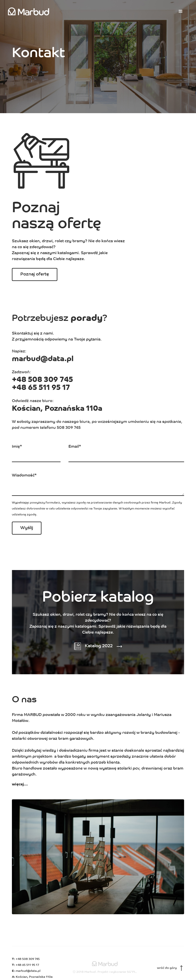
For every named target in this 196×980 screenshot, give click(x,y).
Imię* (17, 447)
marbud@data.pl (43, 359)
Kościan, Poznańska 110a (57, 409)
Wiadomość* (24, 475)
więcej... (20, 784)
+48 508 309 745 (42, 380)
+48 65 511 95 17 (41, 388)
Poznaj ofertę (35, 274)
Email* (75, 447)
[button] (181, 11)
